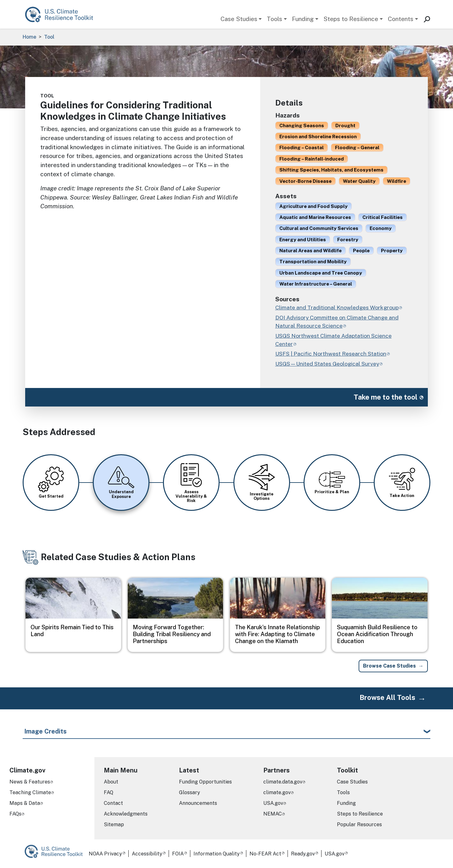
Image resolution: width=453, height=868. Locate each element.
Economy (381, 228)
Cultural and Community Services (319, 228)
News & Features (30, 782)
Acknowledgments (126, 814)
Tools (274, 19)
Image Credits (45, 731)
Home (29, 37)
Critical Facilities (383, 217)
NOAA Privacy (105, 854)
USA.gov (273, 803)
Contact (113, 803)
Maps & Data (25, 803)
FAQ (109, 792)
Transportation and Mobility (313, 261)
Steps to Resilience (351, 19)
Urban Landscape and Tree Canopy (321, 273)
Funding (303, 19)
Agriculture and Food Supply (313, 206)
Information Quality (217, 854)
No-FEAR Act (265, 854)
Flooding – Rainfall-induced (312, 159)
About (111, 782)
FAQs (15, 814)
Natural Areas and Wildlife (310, 250)
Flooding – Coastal (302, 147)
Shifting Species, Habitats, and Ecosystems (331, 170)
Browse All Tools (387, 697)
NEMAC (273, 814)
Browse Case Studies (389, 666)
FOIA (178, 854)
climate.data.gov (283, 782)
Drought (345, 125)
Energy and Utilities (303, 239)
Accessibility (147, 854)
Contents (401, 19)
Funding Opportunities (205, 782)
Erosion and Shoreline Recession (318, 136)
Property (392, 250)
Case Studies (239, 19)
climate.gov (277, 792)
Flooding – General (357, 147)
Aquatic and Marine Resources (315, 217)
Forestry (348, 239)
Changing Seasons (302, 125)
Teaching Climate (30, 792)
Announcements (198, 803)
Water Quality (359, 181)
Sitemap (114, 824)
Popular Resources (359, 824)
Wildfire (397, 181)
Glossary (190, 792)
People (361, 250)
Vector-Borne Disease (305, 181)
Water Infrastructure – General (316, 284)
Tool (49, 37)
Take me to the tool (386, 397)
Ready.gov (303, 854)
